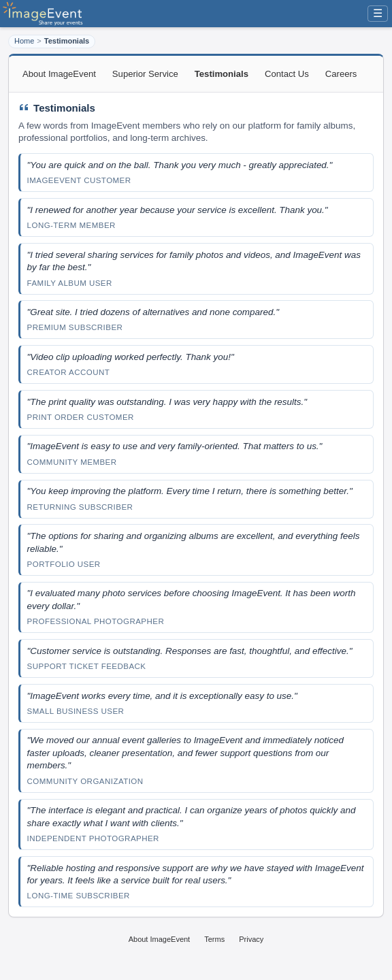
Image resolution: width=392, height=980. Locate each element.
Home (24, 41)
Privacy (251, 939)
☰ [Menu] (378, 13)
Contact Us (287, 74)
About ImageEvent (59, 74)
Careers (341, 74)
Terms (214, 939)
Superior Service (145, 74)
